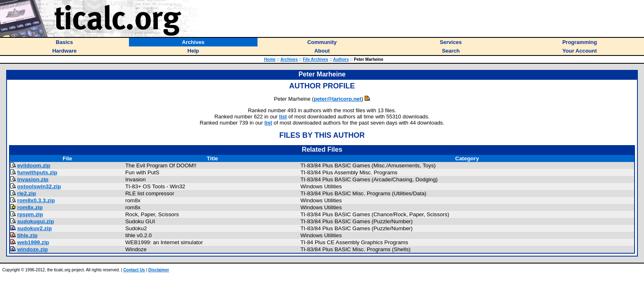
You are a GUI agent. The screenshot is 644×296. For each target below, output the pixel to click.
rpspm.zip (30, 214)
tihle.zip (28, 235)
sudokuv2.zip (34, 228)
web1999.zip (33, 242)
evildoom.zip (34, 165)
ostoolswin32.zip (39, 186)
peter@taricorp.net (338, 99)
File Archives (315, 59)
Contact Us (134, 270)
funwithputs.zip (37, 172)
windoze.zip (33, 249)
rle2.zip (27, 193)
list (283, 117)
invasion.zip (33, 179)
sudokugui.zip (36, 221)
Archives (289, 59)
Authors (341, 59)
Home (270, 59)
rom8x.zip (30, 207)
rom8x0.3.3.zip (36, 200)
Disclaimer (159, 270)
